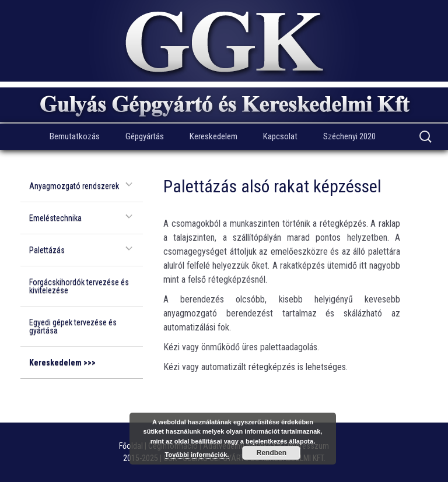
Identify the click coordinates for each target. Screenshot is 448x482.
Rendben (272, 453)
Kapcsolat (280, 136)
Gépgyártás (145, 136)
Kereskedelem (213, 136)
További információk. (197, 455)
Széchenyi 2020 (349, 136)
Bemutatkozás (75, 136)
